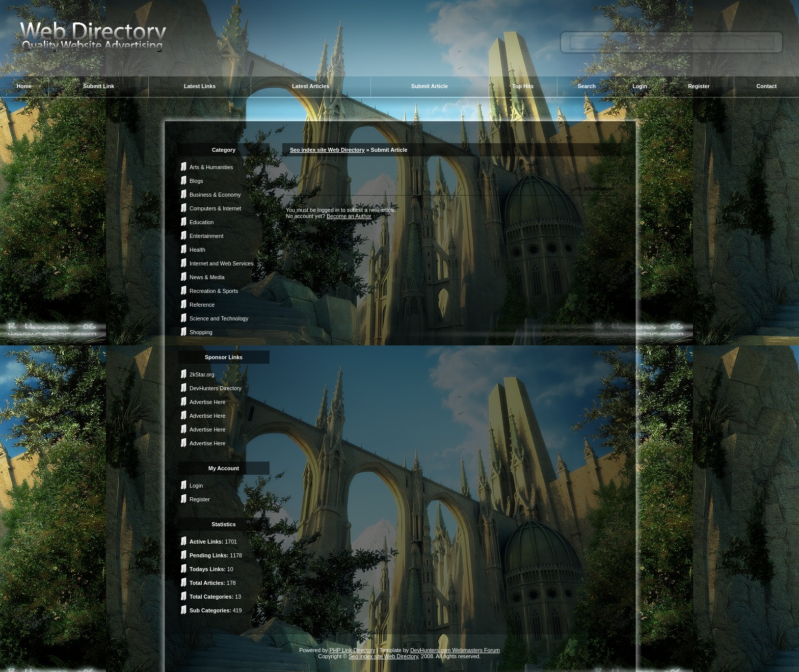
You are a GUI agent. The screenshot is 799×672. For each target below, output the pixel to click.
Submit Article (430, 86)
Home (24, 86)
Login (640, 86)
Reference (202, 305)
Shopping (201, 332)
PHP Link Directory (352, 650)
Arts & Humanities (211, 167)
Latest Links (200, 86)
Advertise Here (207, 402)
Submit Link (99, 86)
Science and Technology (219, 318)
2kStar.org (202, 374)
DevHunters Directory (216, 388)
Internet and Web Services (221, 263)
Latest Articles (311, 86)
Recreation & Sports (214, 291)
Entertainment (206, 236)
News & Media (207, 277)
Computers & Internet (215, 208)
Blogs (196, 181)
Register (699, 86)
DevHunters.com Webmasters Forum (455, 650)
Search (587, 86)
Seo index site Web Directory (327, 150)
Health (197, 250)
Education (202, 222)
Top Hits (523, 86)
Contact (767, 86)
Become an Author (349, 216)
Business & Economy (215, 195)
